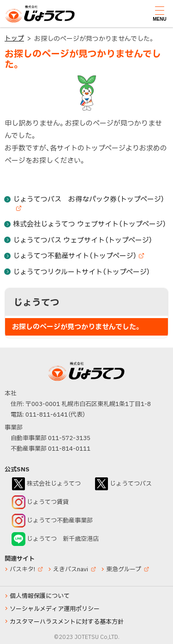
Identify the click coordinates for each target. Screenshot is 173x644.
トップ (14, 38)
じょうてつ (24, 22)
